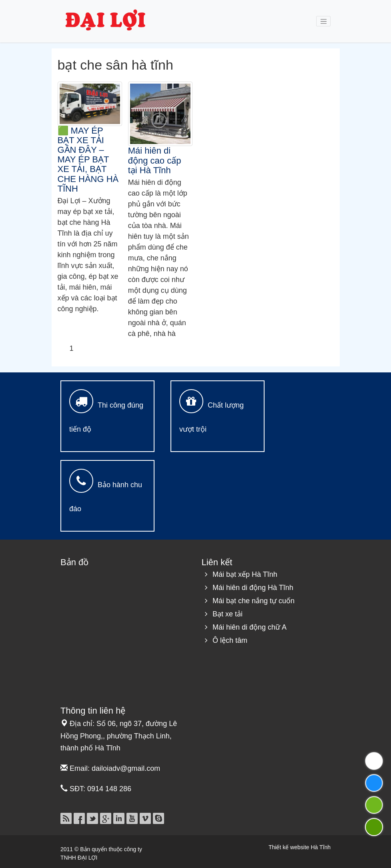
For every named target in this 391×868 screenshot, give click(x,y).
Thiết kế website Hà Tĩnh (300, 847)
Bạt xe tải (228, 614)
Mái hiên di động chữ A (250, 627)
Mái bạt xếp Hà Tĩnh (245, 574)
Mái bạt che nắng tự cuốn (254, 601)
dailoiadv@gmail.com (126, 768)
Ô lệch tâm (230, 640)
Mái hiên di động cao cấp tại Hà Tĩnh (155, 160)
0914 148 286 (109, 789)
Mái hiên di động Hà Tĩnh (253, 588)
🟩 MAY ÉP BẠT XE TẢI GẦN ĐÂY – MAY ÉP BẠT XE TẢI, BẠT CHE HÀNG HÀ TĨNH (88, 160)
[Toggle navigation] (323, 21)
